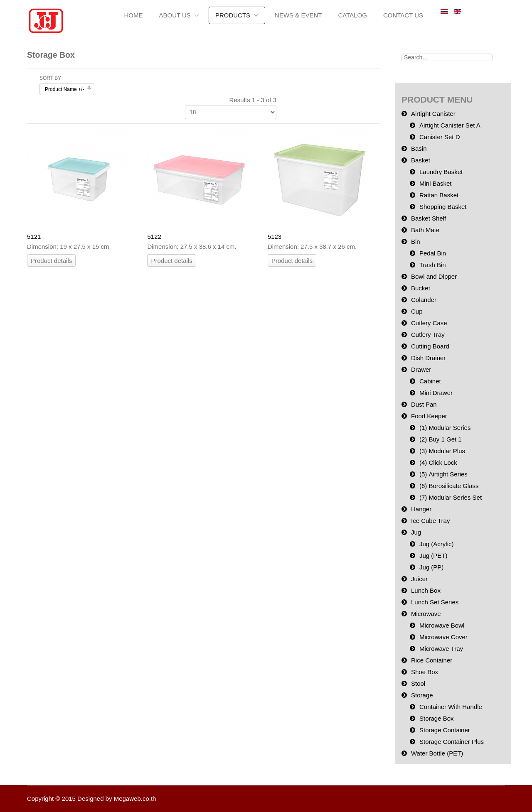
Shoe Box (425, 672)
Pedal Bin (433, 253)
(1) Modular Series (445, 428)
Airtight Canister (433, 114)
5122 (154, 237)
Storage (422, 695)
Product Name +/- (64, 89)
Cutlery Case (429, 323)
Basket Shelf (429, 218)
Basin (419, 148)
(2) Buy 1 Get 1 (441, 439)
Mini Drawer (436, 393)
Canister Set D (440, 137)
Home (133, 15)
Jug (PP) (431, 567)
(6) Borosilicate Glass (449, 486)
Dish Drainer (428, 358)
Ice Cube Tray (430, 521)
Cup (417, 311)
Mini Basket (436, 183)
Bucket (421, 288)
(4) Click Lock (438, 462)
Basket (421, 160)
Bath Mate (425, 230)
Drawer (421, 369)
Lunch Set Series (435, 602)
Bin (416, 242)
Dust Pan (424, 404)
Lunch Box (426, 590)
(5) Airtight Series (443, 474)
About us (175, 15)
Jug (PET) (433, 556)
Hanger (421, 509)
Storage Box (437, 718)
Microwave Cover (443, 637)
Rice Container (432, 660)
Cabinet (430, 381)
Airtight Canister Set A (450, 125)
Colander (424, 300)
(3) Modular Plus (442, 451)
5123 (275, 237)
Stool (418, 683)
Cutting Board (430, 346)
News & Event (298, 15)
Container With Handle (451, 707)
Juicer (419, 579)
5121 (34, 237)
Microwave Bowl (442, 625)
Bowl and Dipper (434, 276)
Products (233, 15)
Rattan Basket (439, 195)
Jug (416, 532)
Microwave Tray (441, 649)
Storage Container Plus (452, 742)
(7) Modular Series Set (451, 497)
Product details (51, 261)
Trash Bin (433, 265)
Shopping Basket (443, 207)
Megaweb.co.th (135, 799)
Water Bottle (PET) (437, 753)
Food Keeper (429, 416)
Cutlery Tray (428, 335)
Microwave (426, 614)
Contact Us (403, 15)
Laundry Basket (441, 172)
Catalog (352, 15)
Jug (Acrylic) (437, 544)
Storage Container (445, 730)
